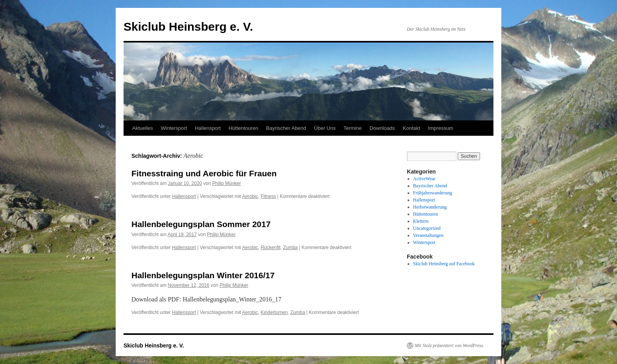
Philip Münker (226, 183)
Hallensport (208, 128)
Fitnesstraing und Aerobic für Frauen (204, 173)
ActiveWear (424, 179)
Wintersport (174, 128)
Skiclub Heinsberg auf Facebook (444, 264)
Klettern (421, 221)
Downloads (382, 128)
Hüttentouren (243, 128)
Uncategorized (427, 228)
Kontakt (412, 128)
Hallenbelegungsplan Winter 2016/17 (203, 275)
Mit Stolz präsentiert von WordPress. (449, 346)
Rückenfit (270, 248)
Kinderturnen (274, 312)
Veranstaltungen (428, 235)
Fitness (268, 196)
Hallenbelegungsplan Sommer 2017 (201, 224)
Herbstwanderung (430, 207)
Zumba (290, 248)
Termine (353, 128)
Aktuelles (143, 128)
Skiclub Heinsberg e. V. (188, 27)
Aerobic (250, 196)
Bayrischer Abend (286, 128)
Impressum (441, 128)
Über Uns (325, 128)
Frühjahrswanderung (433, 193)
